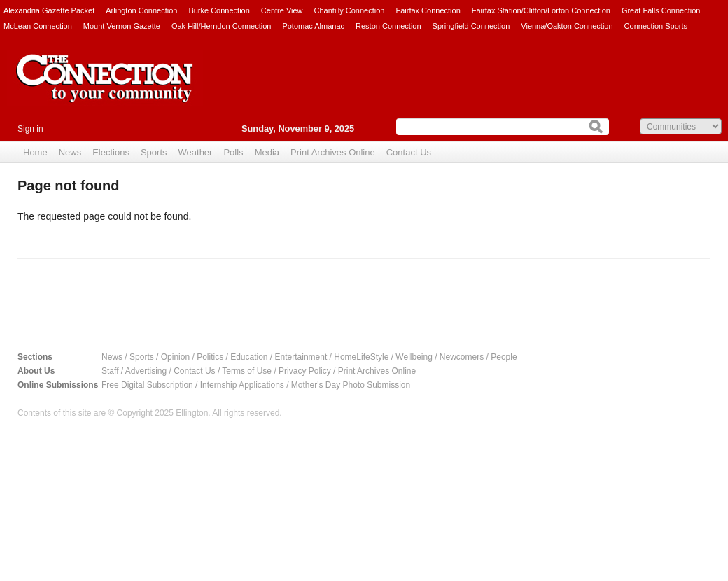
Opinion (175, 357)
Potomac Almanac (313, 26)
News (70, 152)
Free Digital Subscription (147, 385)
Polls (233, 152)
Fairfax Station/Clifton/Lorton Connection (541, 10)
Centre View (282, 10)
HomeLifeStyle (361, 357)
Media (267, 152)
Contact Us (409, 152)
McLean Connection (38, 26)
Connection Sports (656, 26)
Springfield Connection (471, 26)
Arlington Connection (141, 10)
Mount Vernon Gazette (122, 26)
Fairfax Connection (428, 10)
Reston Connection (388, 26)
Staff (110, 371)
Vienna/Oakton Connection (567, 26)
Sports (154, 152)
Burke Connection (219, 10)
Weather (196, 152)
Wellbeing (414, 357)
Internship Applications (242, 385)
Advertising (146, 371)
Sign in (30, 129)
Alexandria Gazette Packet (49, 10)
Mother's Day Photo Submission (351, 385)
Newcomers (462, 357)
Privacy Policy (305, 371)
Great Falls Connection (661, 10)
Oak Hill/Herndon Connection (221, 26)
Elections (111, 152)
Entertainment (301, 357)
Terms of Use (247, 371)
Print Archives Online (333, 152)
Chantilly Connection (350, 10)
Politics (210, 357)
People (504, 357)
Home (35, 152)
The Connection (105, 89)
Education (249, 357)
